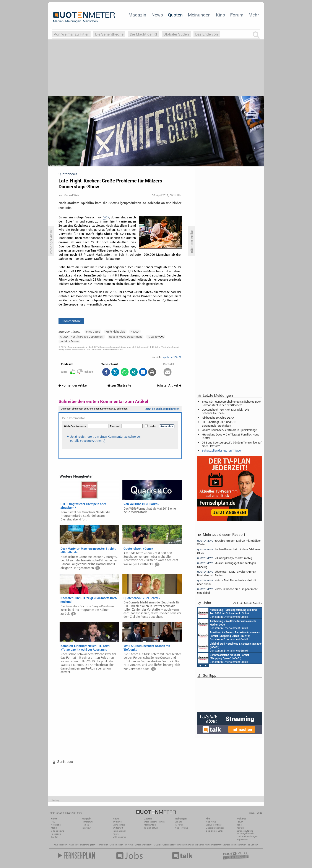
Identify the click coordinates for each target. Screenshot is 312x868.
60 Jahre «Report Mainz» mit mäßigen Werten (229, 542)
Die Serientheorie (109, 34)
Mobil (54, 828)
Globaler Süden (176, 34)
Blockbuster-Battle (214, 831)
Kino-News (211, 822)
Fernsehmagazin (87, 845)
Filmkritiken (102, 845)
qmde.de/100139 (172, 357)
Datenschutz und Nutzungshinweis (245, 832)
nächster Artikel (168, 385)
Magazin (137, 15)
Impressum (242, 840)
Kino (220, 15)
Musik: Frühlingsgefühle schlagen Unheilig (227, 565)
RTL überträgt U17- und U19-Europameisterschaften (219, 424)
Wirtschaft (118, 828)
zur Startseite (119, 385)
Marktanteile (150, 825)
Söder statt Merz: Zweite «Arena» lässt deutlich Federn (227, 573)
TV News (129, 845)
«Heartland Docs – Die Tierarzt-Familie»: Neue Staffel (230, 436)
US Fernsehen (117, 845)
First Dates (93, 332)
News (157, 15)
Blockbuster (169, 845)
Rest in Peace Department (125, 336)
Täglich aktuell (151, 828)
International (119, 831)
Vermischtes (119, 825)
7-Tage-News (57, 831)
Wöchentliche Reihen (154, 822)
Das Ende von (207, 34)
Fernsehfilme (182, 845)
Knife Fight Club (115, 332)
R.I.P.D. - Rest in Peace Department (82, 336)
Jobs (239, 825)
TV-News (117, 822)
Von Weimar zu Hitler (71, 34)
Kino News (60, 845)
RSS (53, 822)
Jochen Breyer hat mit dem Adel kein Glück (228, 551)
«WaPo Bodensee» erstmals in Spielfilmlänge (229, 430)
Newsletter (56, 825)
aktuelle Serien (197, 845)
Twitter (54, 837)
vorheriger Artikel (73, 385)
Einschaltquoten (143, 845)
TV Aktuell (72, 845)
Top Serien (252, 845)
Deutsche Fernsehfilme (234, 845)
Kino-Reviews (181, 828)
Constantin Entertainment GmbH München (227, 613)
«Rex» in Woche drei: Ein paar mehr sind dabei (227, 591)
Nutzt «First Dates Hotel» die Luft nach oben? (227, 582)
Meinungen (199, 15)
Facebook (56, 834)
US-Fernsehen (120, 837)
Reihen (85, 825)
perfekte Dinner (69, 341)
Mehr (254, 15)
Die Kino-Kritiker (213, 825)
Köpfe (116, 834)
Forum (237, 15)
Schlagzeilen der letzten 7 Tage (221, 450)
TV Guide (157, 845)
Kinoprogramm (214, 845)
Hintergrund (88, 822)
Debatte (178, 822)
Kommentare (71, 321)
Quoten (175, 15)
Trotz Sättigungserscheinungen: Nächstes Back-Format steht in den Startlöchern (232, 403)
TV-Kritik (179, 825)
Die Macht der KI (143, 34)
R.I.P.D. (135, 332)
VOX (106, 217)
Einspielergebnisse (215, 828)
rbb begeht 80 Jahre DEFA (218, 418)
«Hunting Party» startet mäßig (225, 558)
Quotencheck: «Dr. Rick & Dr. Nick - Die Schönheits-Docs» (225, 411)
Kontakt (240, 828)
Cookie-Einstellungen (247, 836)
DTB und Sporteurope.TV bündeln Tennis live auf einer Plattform (232, 444)
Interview (86, 828)
